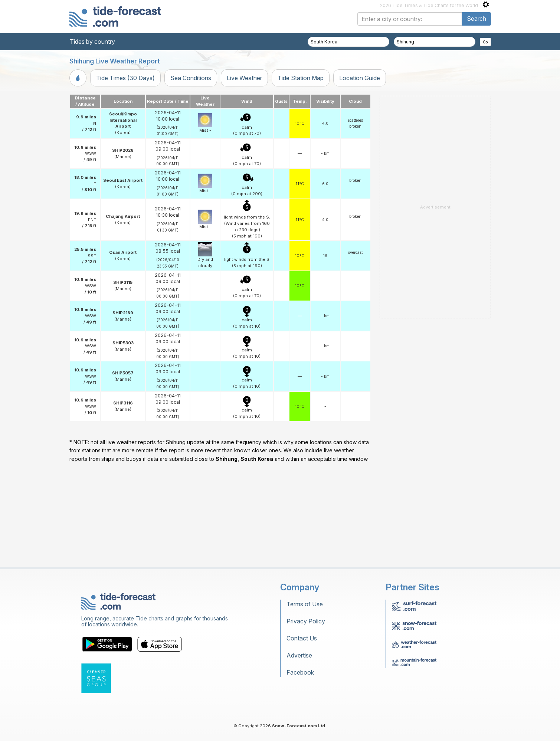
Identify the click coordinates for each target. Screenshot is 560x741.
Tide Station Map (301, 78)
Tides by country (92, 42)
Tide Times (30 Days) (125, 78)
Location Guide (360, 78)
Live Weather (244, 78)
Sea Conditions (191, 78)
